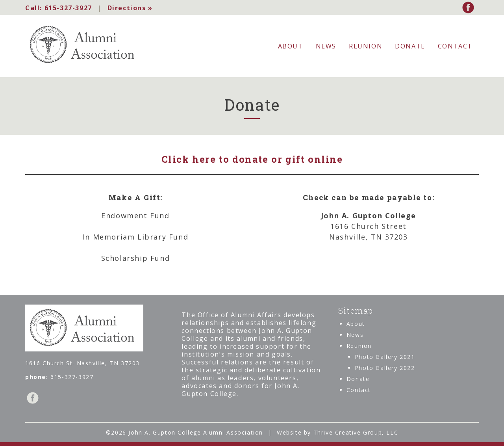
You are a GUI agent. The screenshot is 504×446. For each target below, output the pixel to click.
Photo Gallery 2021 (385, 357)
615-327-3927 (59, 8)
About (291, 46)
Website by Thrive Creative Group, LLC (337, 432)
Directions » (130, 8)
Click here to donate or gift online (252, 159)
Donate (410, 46)
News (326, 46)
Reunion (366, 46)
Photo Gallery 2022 (385, 368)
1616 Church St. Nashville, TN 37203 (82, 363)
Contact (455, 46)
